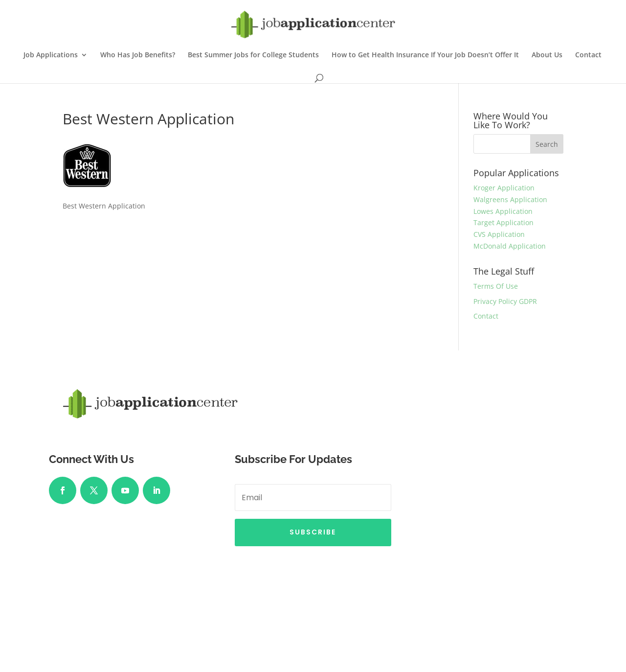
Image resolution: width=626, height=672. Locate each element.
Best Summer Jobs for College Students (253, 55)
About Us (547, 55)
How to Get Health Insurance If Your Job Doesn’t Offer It (425, 55)
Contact (588, 55)
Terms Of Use (496, 286)
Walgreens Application (510, 199)
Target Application (503, 222)
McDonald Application (510, 246)
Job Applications (51, 55)
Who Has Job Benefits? (138, 55)
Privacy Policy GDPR (505, 301)
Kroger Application (504, 188)
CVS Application (499, 234)
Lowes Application (503, 211)
